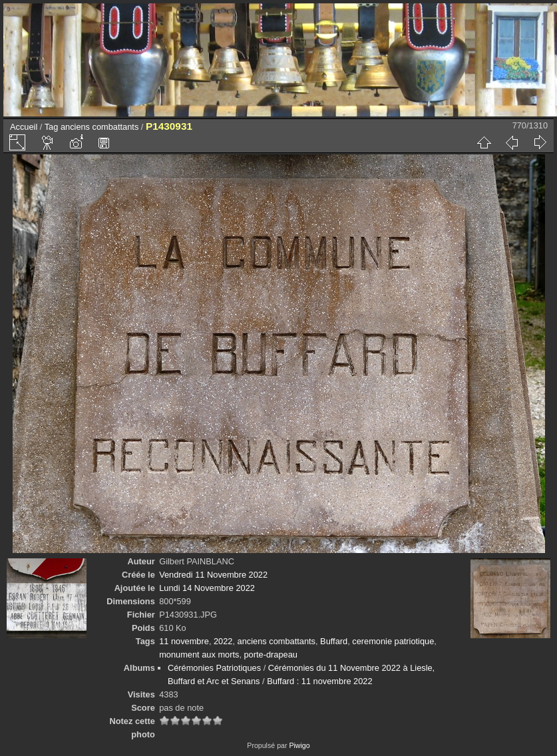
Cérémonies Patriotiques (214, 668)
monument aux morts (199, 655)
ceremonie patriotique (393, 641)
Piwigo (299, 745)
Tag (52, 127)
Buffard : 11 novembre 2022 (319, 681)
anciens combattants (99, 127)
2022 (223, 641)
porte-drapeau (271, 655)
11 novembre (184, 641)
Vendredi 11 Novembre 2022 (213, 575)
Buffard (334, 641)
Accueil (24, 127)
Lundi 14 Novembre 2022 (207, 588)
